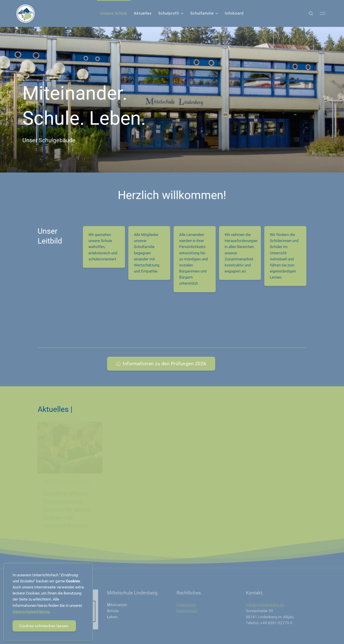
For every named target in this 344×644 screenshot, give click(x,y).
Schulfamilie (204, 13)
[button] (311, 13)
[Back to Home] (26, 14)
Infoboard (234, 13)
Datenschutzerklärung (31, 612)
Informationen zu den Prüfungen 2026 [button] (161, 364)
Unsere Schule (114, 13)
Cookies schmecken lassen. (44, 626)
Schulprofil (171, 13)
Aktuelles (143, 13)
